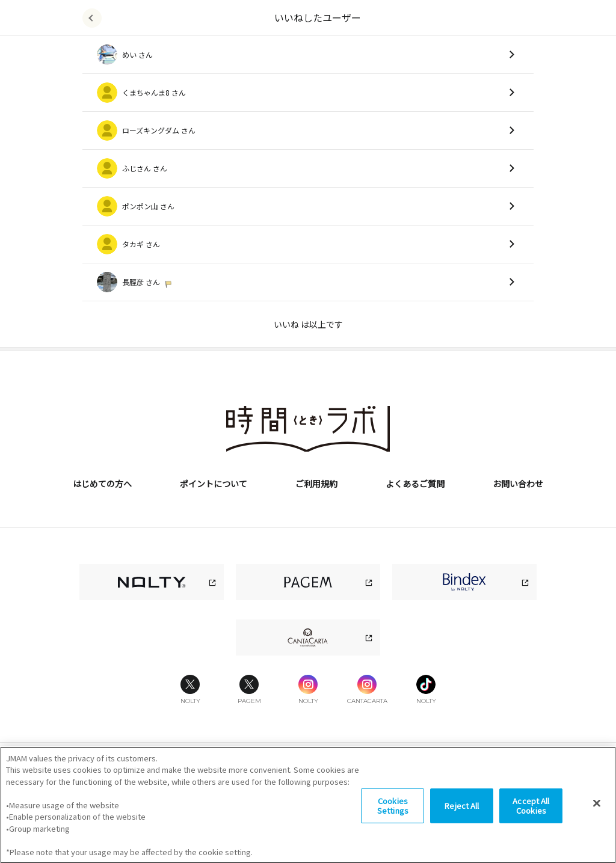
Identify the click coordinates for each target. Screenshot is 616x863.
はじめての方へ (102, 484)
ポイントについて (214, 484)
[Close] (597, 823)
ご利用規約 (316, 484)
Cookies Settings (393, 825)
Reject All (462, 825)
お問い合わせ (518, 484)
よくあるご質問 (415, 484)
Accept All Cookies (531, 825)
